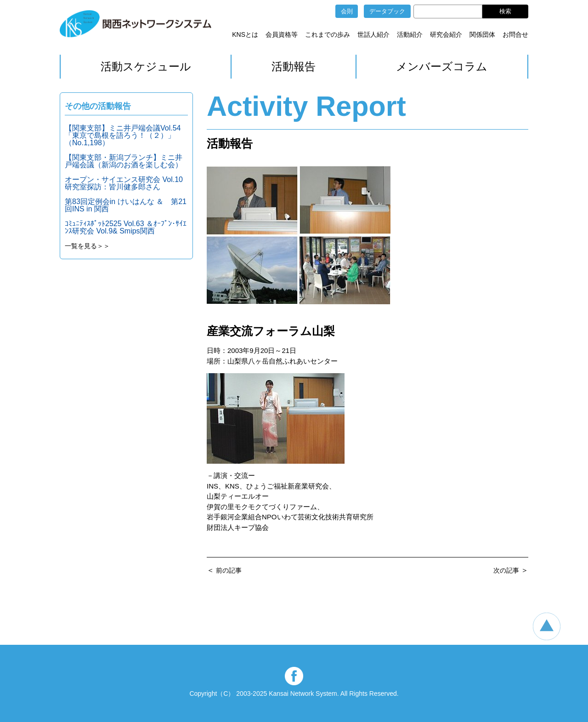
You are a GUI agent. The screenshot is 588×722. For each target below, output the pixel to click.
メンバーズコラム (442, 66)
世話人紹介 (373, 34)
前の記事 (229, 570)
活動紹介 (410, 34)
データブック (387, 11)
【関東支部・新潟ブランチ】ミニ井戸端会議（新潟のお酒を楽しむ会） (124, 161)
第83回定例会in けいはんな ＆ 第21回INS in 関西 (126, 205)
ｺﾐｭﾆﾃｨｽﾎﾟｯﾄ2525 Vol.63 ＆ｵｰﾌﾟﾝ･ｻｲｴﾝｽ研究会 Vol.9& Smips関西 (126, 227)
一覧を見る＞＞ (87, 246)
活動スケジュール (146, 66)
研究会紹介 (446, 34)
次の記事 (506, 570)
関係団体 (482, 34)
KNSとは (245, 34)
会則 (347, 11)
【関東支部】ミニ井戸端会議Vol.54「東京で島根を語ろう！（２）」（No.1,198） (123, 135)
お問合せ (515, 34)
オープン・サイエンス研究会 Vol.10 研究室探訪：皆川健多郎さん (124, 183)
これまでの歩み (328, 34)
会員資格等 (282, 34)
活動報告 (294, 66)
